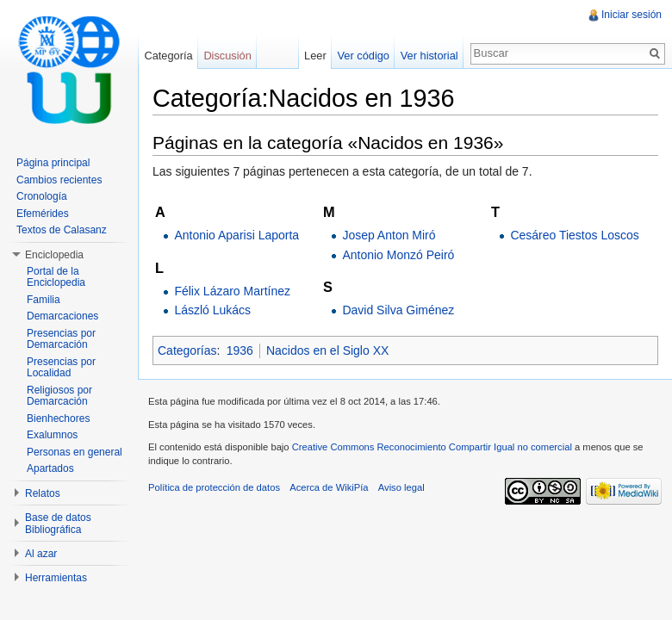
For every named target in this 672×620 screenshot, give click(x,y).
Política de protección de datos (214, 487)
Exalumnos (52, 435)
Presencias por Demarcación (61, 339)
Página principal (53, 163)
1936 (240, 350)
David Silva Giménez (398, 310)
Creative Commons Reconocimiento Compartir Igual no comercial (432, 447)
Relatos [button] (43, 493)
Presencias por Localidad (61, 368)
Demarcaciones (62, 316)
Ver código (363, 56)
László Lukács (212, 310)
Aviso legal (401, 487)
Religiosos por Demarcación (59, 396)
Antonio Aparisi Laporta (236, 235)
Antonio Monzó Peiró (398, 255)
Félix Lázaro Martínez (232, 291)
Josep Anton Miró (389, 235)
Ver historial (429, 56)
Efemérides (43, 214)
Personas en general (75, 452)
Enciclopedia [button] (54, 255)
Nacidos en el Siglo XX (327, 350)
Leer (315, 56)
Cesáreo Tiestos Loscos (574, 235)
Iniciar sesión (632, 15)
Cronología (42, 196)
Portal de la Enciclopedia (56, 277)
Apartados (50, 468)
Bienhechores (58, 418)
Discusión (227, 56)
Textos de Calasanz (62, 230)
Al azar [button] (41, 554)
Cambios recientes (59, 180)
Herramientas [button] (56, 578)
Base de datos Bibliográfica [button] (58, 524)
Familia (44, 300)
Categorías (187, 350)
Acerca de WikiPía (329, 487)
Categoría (168, 56)
